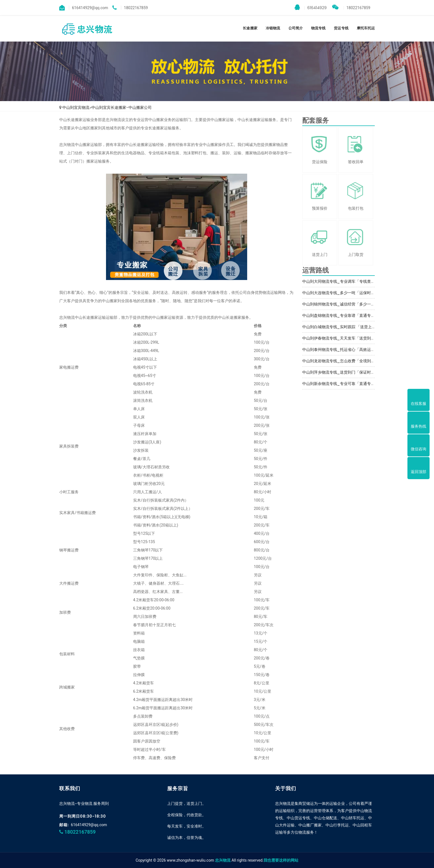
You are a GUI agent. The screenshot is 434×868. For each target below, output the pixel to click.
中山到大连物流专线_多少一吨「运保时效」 (340, 293)
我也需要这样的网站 (281, 860)
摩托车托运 (366, 28)
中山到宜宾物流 (76, 107)
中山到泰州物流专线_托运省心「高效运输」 (340, 350)
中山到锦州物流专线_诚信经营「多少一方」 (340, 304)
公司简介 (296, 28)
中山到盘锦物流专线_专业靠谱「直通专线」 (340, 315)
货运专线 (341, 28)
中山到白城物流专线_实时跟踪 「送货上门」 (341, 327)
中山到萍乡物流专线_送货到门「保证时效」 (340, 372)
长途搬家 (250, 28)
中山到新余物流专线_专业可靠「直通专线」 (340, 384)
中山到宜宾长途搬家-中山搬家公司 (122, 107)
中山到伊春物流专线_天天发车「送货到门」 (340, 338)
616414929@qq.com (89, 825)
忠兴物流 (223, 860)
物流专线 (318, 28)
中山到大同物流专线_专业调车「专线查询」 (340, 281)
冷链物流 (273, 28)
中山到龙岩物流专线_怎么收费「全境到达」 (340, 361)
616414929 (311, 7)
